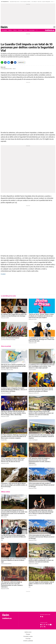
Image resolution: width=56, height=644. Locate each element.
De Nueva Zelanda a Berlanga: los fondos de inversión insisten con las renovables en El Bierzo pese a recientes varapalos (14, 436)
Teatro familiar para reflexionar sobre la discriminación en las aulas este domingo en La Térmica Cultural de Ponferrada (41, 512)
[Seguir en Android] (41, 617)
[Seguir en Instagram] (48, 625)
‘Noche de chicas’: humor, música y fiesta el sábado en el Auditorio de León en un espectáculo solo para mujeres (41, 316)
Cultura (15, 30)
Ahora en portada (6, 346)
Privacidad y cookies (28, 636)
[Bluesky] (9, 62)
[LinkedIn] (15, 62)
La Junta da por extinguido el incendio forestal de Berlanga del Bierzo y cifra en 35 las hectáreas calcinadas (14, 390)
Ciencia (25, 30)
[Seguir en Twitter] (43, 625)
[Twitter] (12, 62)
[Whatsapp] (2, 62)
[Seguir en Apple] (43, 617)
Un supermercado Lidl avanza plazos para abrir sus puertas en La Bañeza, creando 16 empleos (41, 436)
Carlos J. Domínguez (33, 440)
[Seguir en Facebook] (45, 625)
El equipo (28, 634)
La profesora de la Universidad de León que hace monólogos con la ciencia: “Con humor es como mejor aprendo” (42, 366)
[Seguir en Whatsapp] (43, 627)
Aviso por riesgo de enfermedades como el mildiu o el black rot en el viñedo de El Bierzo (41, 584)
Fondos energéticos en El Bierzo (25, 2)
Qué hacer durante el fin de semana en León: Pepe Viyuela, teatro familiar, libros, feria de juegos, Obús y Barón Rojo (13, 413)
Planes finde (40, 2)
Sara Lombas (4, 517)
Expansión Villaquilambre (46, 2)
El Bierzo (38, 30)
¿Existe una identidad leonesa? (10, 338)
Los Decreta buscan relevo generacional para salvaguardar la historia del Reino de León (13, 537)
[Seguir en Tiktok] (41, 627)
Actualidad (4, 30)
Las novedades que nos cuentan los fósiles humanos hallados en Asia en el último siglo (13, 560)
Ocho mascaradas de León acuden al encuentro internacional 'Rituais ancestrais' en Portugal (42, 485)
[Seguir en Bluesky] (41, 625)
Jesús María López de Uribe (7, 370)
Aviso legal (28, 639)
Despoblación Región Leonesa (15, 2)
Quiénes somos (28, 632)
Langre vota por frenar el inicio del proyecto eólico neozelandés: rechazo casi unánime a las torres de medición (41, 413)
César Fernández (32, 370)
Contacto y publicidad (28, 641)
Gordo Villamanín (34, 2)
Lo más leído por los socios (8, 296)
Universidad (32, 30)
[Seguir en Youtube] (51, 625)
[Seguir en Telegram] (46, 625)
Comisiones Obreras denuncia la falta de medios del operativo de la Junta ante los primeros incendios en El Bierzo (41, 390)
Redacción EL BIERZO (6, 393)
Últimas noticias (6, 492)
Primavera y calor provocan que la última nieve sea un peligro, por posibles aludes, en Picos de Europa (14, 485)
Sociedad (20, 30)
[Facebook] (5, 62)
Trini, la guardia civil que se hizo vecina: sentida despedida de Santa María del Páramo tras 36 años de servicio (13, 460)
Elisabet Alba (4, 440)
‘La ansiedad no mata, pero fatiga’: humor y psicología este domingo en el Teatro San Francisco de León (41, 339)
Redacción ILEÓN (5, 318)
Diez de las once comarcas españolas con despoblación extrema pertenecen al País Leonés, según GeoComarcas (13, 366)
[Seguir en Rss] (45, 627)
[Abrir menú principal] (54, 27)
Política (10, 30)
